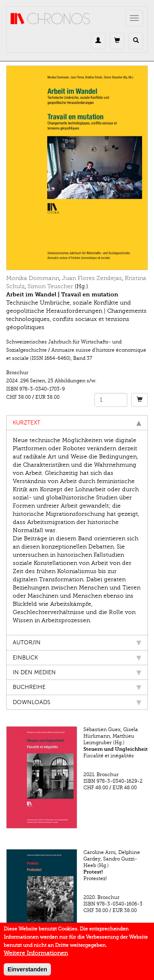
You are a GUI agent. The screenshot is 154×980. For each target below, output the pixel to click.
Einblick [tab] (77, 658)
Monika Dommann (33, 278)
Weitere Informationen (36, 956)
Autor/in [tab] (77, 642)
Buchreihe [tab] (77, 687)
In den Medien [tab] (77, 672)
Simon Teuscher (50, 286)
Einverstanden (27, 973)
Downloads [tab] (77, 702)
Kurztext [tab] (77, 423)
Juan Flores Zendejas (92, 278)
